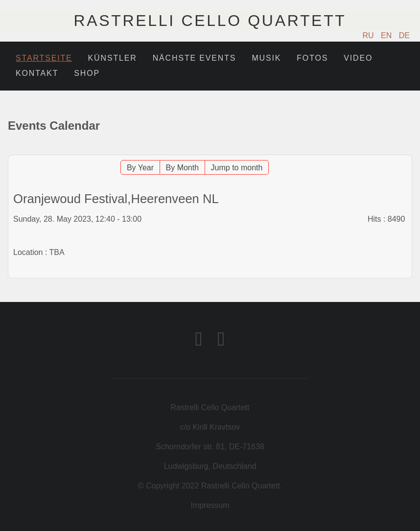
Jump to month (237, 168)
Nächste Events (195, 58)
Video (358, 58)
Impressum (210, 505)
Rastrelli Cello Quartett (210, 21)
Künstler (113, 58)
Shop (87, 73)
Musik (266, 58)
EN (387, 35)
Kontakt (37, 73)
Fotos (312, 58)
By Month (183, 168)
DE (404, 35)
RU (370, 35)
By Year (140, 168)
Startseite (44, 58)
